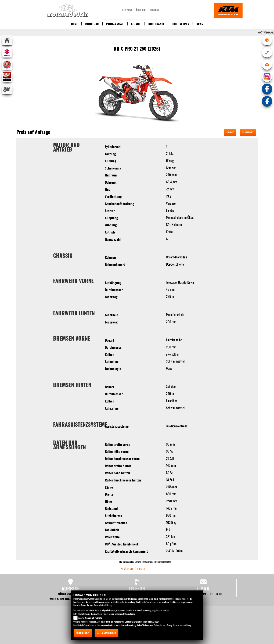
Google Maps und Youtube (90, 618)
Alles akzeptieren (107, 633)
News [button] (200, 24)
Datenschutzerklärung (103, 605)
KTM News (127, 10)
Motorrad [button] (92, 24)
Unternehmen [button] (180, 24)
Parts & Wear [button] (115, 24)
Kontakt (154, 10)
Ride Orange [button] (156, 24)
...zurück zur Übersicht (133, 569)
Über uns (141, 10)
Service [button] (136, 24)
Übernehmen (83, 633)
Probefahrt (248, 132)
